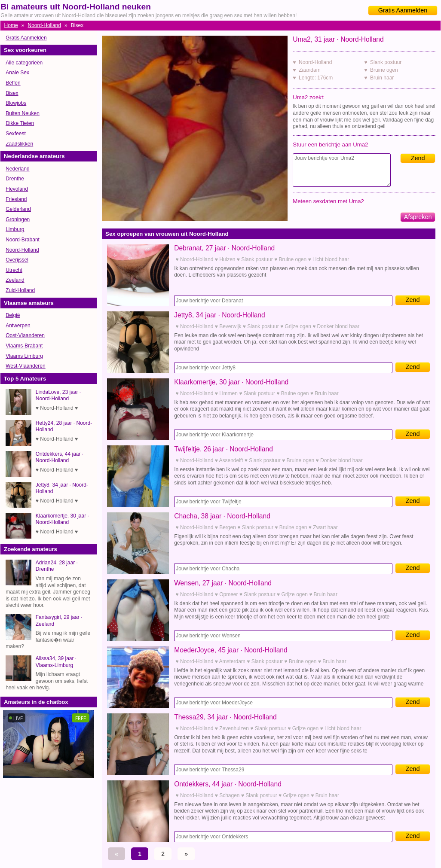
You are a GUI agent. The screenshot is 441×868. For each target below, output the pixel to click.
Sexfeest (16, 134)
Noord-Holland (44, 25)
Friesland (16, 199)
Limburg (15, 229)
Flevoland (17, 189)
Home (11, 25)
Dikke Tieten (20, 123)
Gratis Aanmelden (403, 10)
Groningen (18, 219)
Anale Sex (17, 73)
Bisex (12, 93)
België (13, 315)
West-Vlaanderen (26, 366)
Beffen (13, 83)
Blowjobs (16, 103)
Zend (418, 158)
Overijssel (17, 260)
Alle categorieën (24, 63)
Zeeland (15, 280)
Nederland (17, 169)
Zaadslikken (19, 144)
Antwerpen (18, 326)
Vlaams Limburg (24, 356)
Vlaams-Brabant (24, 346)
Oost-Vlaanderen (25, 335)
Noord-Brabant (23, 240)
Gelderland (18, 209)
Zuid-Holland (20, 290)
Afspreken (418, 217)
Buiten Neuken (23, 113)
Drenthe (15, 179)
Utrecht (14, 270)
